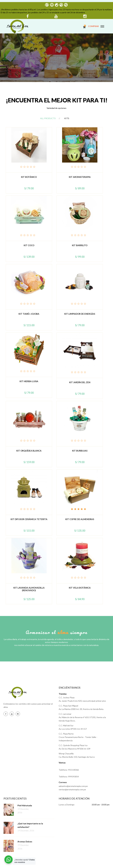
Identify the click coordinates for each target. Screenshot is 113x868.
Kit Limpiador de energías (80, 314)
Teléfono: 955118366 (69, 770)
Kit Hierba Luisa (29, 381)
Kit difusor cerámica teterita (29, 519)
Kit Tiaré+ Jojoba (29, 314)
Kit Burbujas (80, 451)
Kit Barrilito (80, 245)
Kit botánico (29, 177)
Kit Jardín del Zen (80, 382)
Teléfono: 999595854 (69, 777)
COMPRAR (93, 26)
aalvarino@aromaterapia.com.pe (73, 786)
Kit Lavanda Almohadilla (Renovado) (29, 589)
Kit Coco (29, 245)
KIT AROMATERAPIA (80, 177)
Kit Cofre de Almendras (80, 519)
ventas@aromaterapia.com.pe (72, 789)
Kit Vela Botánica (80, 588)
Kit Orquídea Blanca (29, 451)
